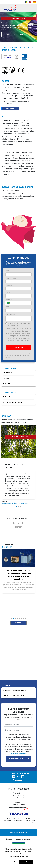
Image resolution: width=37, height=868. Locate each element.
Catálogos (8, 373)
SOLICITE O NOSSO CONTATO (14, 34)
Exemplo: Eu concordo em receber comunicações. (18, 324)
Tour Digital (9, 397)
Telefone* (9, 300)
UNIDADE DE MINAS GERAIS (14, 696)
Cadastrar (18, 348)
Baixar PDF (10, 108)
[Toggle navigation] (33, 8)
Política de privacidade (19, 754)
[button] (17, 507)
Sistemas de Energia (12, 402)
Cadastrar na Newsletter (19, 759)
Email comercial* (11, 278)
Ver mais (18, 623)
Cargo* (8, 292)
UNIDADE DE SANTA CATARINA (15, 690)
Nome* (8, 271)
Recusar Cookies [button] (11, 862)
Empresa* (9, 285)
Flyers (6, 378)
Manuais (7, 384)
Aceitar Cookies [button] (26, 862)
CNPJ (7, 307)
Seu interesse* (11, 314)
